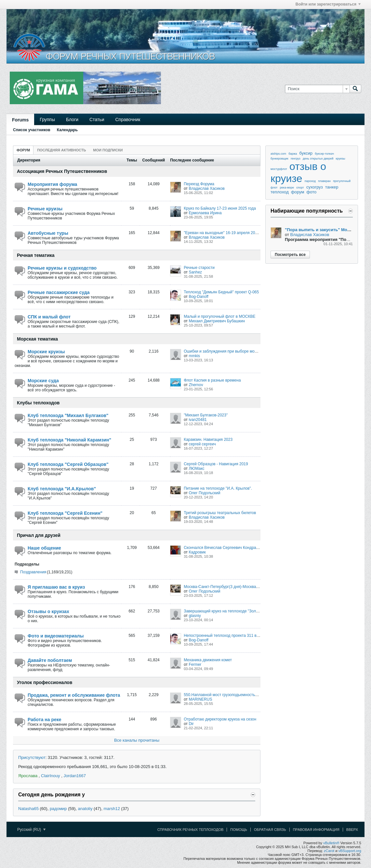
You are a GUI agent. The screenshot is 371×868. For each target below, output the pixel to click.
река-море (287, 188)
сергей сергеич (202, 444)
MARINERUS (200, 699)
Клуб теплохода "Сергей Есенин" (65, 513)
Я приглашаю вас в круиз (56, 587)
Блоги (72, 119)
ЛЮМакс (196, 469)
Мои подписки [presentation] (108, 150)
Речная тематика (36, 255)
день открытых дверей (318, 159)
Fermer (195, 665)
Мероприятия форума (52, 184)
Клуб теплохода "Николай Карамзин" (69, 440)
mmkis (194, 356)
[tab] (23, 150)
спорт (300, 188)
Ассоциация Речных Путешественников (62, 171)
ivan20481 (198, 420)
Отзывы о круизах (48, 611)
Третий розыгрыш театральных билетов (220, 513)
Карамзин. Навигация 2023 (208, 440)
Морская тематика (37, 339)
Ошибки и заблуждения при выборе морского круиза (231, 351)
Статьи (97, 119)
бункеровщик (279, 159)
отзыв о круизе (298, 172)
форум (298, 192)
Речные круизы (45, 209)
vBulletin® (331, 843)
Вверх (352, 830)
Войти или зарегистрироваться (328, 4)
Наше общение (44, 548)
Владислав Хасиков (207, 189)
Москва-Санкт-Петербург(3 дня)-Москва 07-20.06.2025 (233, 587)
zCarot (329, 851)
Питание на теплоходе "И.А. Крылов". (218, 488)
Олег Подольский (204, 493)
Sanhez (195, 272)
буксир (306, 153)
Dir (191, 724)
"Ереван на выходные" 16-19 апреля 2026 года (226, 233)
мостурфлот (279, 169)
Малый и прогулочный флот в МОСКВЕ (219, 316)
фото (312, 192)
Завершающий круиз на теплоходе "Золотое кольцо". (232, 611)
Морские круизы (46, 352)
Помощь (239, 830)
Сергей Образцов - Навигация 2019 (216, 464)
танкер (332, 187)
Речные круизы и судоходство (62, 268)
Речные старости (199, 268)
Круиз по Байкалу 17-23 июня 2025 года (220, 208)
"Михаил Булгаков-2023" (206, 415)
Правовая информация (316, 830)
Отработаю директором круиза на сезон (220, 719)
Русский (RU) (31, 830)
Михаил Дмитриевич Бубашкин (217, 321)
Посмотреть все (290, 255)
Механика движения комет (208, 660)
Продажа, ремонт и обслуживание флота (74, 695)
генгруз (296, 159)
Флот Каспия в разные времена (212, 380)
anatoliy (85, 809)
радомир (58, 809)
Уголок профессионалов (45, 682)
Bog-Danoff (199, 297)
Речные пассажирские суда (59, 292)
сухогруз (315, 187)
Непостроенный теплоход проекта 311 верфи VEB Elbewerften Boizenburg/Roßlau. (258, 636)
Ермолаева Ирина (205, 213)
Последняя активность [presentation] (61, 150)
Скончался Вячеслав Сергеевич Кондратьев (224, 548)
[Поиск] (317, 89)
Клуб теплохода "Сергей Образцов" (68, 464)
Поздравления (33, 572)
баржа (293, 154)
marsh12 (112, 809)
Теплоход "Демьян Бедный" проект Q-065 (221, 292)
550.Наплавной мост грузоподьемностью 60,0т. (226, 695)
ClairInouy (51, 776)
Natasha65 (28, 809)
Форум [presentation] (23, 150)
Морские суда (43, 381)
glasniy (195, 616)
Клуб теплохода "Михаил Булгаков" (68, 415)
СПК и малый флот (49, 317)
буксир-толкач (324, 154)
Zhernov (196, 385)
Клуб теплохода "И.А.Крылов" (62, 489)
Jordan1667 (75, 776)
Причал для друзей (39, 535)
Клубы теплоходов (38, 403)
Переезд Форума (199, 184)
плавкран (324, 181)
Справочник (128, 119)
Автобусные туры (48, 233)
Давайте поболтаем (50, 660)
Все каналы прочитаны (137, 740)
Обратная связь (270, 830)
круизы (341, 159)
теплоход (280, 192)
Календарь (67, 130)
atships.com (278, 154)
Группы (47, 119)
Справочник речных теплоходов (191, 830)
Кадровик (197, 552)
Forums (20, 120)
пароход (310, 181)
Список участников (32, 130)
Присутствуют (32, 757)
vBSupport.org (350, 851)
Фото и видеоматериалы (56, 636)
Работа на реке (45, 720)
